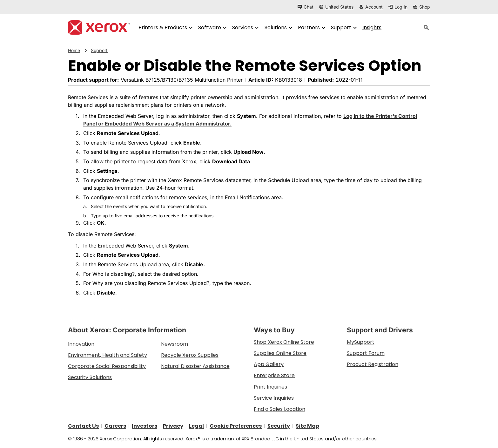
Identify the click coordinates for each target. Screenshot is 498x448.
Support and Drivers (380, 330)
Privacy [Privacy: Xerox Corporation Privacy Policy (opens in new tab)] (173, 426)
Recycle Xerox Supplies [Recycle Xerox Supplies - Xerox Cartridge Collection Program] (190, 355)
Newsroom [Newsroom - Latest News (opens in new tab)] (175, 344)
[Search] (427, 28)
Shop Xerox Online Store (284, 342)
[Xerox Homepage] (99, 27)
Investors (145, 426)
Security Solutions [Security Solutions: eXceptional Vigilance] (90, 377)
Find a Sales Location (279, 409)
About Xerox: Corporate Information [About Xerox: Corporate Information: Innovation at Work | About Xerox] (127, 330)
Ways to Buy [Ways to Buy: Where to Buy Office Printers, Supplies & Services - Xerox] (274, 330)
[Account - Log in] (371, 7)
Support (99, 51)
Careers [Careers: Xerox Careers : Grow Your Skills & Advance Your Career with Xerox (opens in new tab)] (115, 426)
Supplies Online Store (280, 353)
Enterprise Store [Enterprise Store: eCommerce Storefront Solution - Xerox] (274, 375)
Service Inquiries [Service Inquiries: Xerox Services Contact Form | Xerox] (274, 398)
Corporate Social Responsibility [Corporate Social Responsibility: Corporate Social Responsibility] (107, 366)
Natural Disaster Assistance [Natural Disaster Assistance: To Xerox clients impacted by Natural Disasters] (195, 366)
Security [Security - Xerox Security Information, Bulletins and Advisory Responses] (279, 426)
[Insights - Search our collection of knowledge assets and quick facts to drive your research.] (372, 28)
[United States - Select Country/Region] (336, 7)
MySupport (361, 342)
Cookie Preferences (236, 426)
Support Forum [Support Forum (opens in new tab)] (366, 353)
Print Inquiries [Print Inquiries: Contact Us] (270, 387)
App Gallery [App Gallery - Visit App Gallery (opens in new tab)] (269, 364)
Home (74, 51)
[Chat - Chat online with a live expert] (306, 7)
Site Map (307, 426)
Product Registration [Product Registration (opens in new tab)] (373, 364)
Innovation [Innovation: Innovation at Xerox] (81, 344)
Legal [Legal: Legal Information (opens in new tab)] (196, 426)
